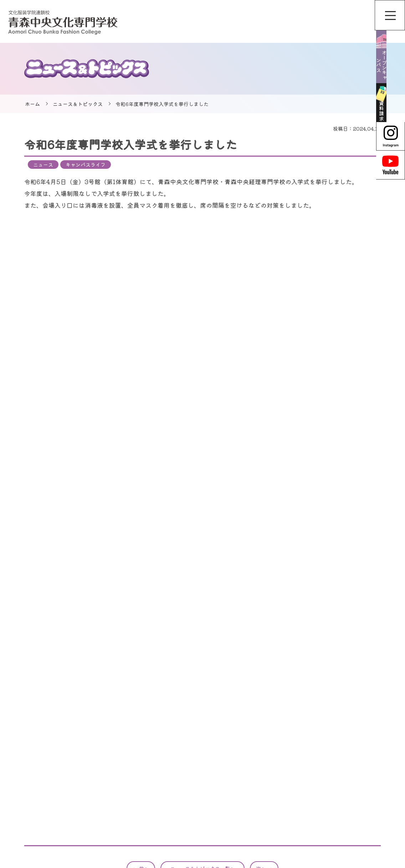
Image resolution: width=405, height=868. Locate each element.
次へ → (264, 687)
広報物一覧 (353, 778)
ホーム (32, 104)
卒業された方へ (358, 826)
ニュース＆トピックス (78, 104)
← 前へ (141, 687)
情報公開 (351, 766)
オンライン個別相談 (280, 766)
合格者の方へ (356, 791)
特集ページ (270, 814)
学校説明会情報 (275, 778)
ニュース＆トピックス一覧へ (202, 687)
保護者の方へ (356, 814)
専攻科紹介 (270, 802)
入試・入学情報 (275, 826)
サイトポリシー (358, 755)
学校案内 (268, 791)
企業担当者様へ (358, 802)
